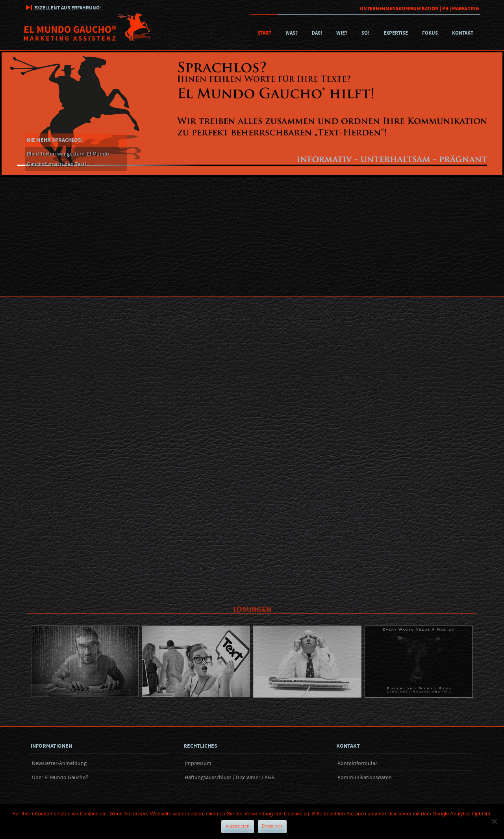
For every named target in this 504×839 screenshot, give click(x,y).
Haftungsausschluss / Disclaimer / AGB (230, 778)
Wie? (342, 33)
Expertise (396, 33)
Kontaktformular (357, 763)
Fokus (430, 33)
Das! (317, 33)
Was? (292, 33)
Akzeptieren (238, 826)
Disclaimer (272, 826)
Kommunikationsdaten (365, 778)
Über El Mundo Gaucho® (60, 778)
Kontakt (463, 33)
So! (365, 33)
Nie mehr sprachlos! (55, 140)
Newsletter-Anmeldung (59, 763)
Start (264, 33)
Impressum (198, 763)
